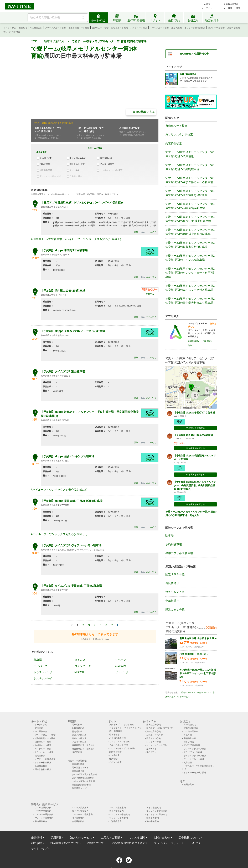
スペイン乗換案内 (80, 811)
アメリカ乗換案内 (43, 808)
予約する (150, 253)
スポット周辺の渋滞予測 (83, 781)
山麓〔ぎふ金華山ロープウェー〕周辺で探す (48, 130)
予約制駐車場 (174, 544)
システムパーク (43, 678)
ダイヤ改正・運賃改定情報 (84, 774)
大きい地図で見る (141, 112)
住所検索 (113, 759)
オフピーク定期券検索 (195, 28)
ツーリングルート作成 (194, 759)
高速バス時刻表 (79, 738)
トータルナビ (10, 28)
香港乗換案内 (41, 821)
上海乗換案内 (115, 821)
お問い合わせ (162, 838)
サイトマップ (39, 849)
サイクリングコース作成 (195, 756)
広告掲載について (189, 838)
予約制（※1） (46, 158)
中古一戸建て (184, 697)
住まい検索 (189, 742)
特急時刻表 (77, 732)
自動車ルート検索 (100, 28)
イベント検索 (115, 762)
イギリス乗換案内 (80, 808)
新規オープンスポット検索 (122, 725)
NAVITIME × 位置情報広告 (194, 54)
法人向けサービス (81, 838)
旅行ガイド (152, 749)
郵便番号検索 (190, 738)
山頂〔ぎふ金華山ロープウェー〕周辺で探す (90, 130)
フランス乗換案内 (117, 808)
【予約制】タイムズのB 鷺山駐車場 (63, 371)
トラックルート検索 (159, 28)
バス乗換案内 (36, 28)
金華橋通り (172, 601)
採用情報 (56, 838)
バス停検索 (114, 755)
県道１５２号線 (175, 592)
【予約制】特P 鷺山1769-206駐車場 (63, 291)
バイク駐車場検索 (117, 738)
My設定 (207, 4)
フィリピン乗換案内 (118, 818)
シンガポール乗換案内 (120, 815)
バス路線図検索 (191, 732)
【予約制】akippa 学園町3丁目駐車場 (64, 250)
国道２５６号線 (175, 574)
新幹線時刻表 (78, 728)
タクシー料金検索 (216, 28)
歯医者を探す (115, 752)
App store (207, 341)
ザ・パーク (122, 672)
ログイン (208, 8)
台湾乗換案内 (78, 821)
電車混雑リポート (80, 768)
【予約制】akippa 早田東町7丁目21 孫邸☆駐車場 (72, 501)
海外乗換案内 (190, 725)
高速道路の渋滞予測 (81, 785)
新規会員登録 (232, 4)
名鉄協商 (121, 666)
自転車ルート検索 (120, 28)
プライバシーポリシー (168, 843)
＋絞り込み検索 (95, 148)
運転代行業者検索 (192, 745)
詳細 (136, 232)
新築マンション (188, 693)
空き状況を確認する (195, 428)
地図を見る (189, 784)
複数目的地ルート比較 (79, 28)
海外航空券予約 (154, 732)
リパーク (121, 660)
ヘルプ (194, 843)
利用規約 (37, 843)
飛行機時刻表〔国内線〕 (83, 745)
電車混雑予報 (78, 771)
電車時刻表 (77, 725)
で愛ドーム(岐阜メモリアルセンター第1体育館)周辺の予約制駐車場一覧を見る (191, 513)
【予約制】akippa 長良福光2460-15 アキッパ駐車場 (73, 331)
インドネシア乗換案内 (157, 815)
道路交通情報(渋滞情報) (83, 778)
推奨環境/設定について (65, 843)
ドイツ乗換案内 (154, 808)
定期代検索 (177, 28)
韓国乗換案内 (153, 818)
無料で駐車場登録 (188, 74)
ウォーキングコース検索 (195, 749)
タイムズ (80, 660)
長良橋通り (172, 583)
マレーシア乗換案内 (44, 818)
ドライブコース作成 (193, 752)
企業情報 (37, 838)
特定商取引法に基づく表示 (129, 843)
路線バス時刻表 (79, 735)
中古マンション (204, 693)
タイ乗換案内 (78, 818)
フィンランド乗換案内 (157, 811)
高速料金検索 (234, 28)
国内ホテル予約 (154, 738)
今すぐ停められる (78, 158)
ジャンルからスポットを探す (123, 748)
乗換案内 (23, 28)
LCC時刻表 (77, 752)
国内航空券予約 (154, 725)
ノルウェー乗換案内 (44, 815)
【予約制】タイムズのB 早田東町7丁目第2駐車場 (71, 586)
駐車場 (38, 660)
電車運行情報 (78, 764)
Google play (194, 341)
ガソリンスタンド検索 (179, 135)
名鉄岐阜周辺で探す (129, 128)
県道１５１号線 (175, 610)
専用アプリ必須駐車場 (179, 553)
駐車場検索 (114, 735)
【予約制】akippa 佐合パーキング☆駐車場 (68, 456)
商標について (96, 843)
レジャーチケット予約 (157, 745)
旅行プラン (152, 752)
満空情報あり (106, 158)
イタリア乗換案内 (43, 811)
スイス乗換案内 (116, 811)
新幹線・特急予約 (155, 735)
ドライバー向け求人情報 (195, 773)
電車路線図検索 (191, 728)
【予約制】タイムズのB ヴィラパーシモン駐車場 (71, 545)
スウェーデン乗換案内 (82, 815)
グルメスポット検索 (118, 745)
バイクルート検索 (139, 28)
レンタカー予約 (154, 742)
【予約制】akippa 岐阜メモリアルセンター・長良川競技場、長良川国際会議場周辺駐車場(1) (195, 485)
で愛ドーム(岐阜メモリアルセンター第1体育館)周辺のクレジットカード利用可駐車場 (191, 273)
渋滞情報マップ (79, 788)
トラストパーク (43, 672)
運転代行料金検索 (12, 32)
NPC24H (80, 672)
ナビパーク (40, 666)
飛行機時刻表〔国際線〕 (83, 749)
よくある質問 (137, 838)
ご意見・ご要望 (233, 8)
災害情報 (188, 763)
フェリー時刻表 (79, 742)
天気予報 (188, 735)
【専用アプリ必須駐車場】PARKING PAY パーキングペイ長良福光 (82, 203)
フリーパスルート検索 (55, 28)
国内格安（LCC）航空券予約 (160, 728)
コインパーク (83, 666)
